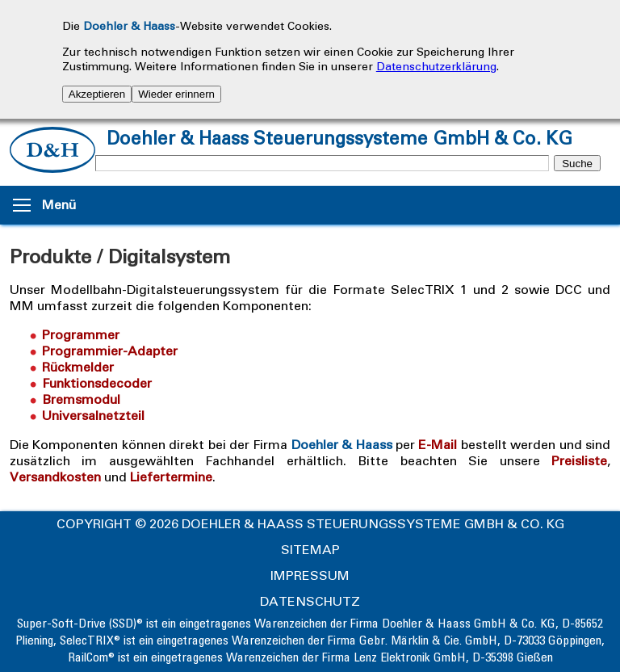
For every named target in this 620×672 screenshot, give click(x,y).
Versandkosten (55, 477)
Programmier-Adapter (110, 351)
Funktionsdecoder (97, 383)
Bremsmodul (81, 399)
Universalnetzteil (93, 416)
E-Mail (438, 445)
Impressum (310, 575)
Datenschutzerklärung (436, 67)
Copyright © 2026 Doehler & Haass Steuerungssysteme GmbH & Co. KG (310, 524)
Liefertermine (171, 477)
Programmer (81, 335)
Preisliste (579, 461)
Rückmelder (78, 367)
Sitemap (310, 550)
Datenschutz (310, 601)
